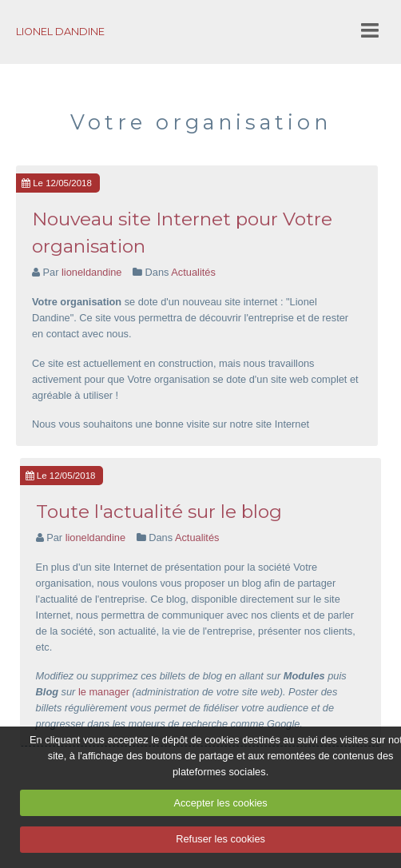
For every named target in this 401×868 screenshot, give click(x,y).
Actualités (193, 272)
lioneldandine (91, 272)
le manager (104, 692)
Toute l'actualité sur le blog (159, 512)
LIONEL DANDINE (60, 32)
